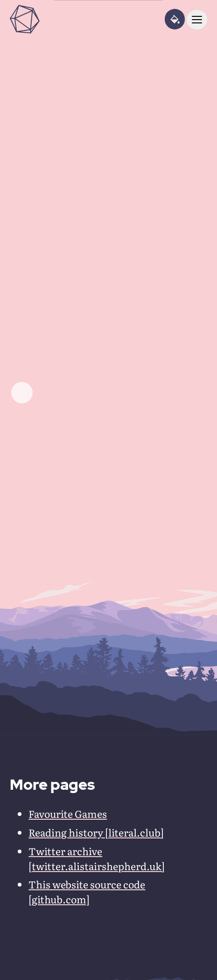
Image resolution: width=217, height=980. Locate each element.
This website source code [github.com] (87, 892)
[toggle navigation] (197, 19)
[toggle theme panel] (175, 19)
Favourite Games (68, 814)
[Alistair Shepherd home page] (25, 19)
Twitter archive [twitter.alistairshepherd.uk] (97, 858)
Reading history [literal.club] (96, 832)
